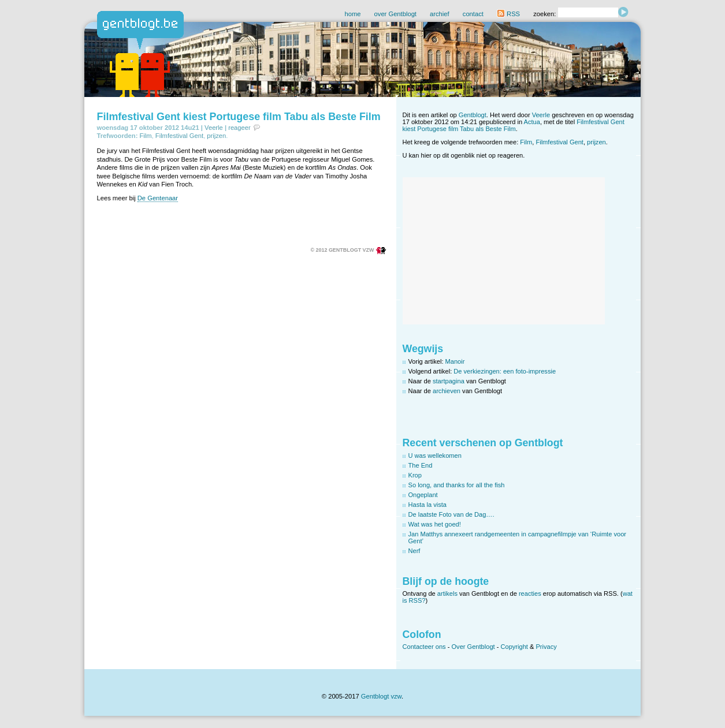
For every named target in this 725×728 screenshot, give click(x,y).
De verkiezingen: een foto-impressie (505, 371)
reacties (530, 593)
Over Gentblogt (473, 647)
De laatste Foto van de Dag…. (451, 514)
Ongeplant (423, 495)
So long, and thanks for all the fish (457, 485)
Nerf (414, 551)
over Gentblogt (395, 14)
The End (421, 465)
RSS (508, 14)
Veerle (214, 128)
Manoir (455, 361)
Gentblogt (473, 115)
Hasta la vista (428, 505)
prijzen (216, 136)
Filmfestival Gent (179, 136)
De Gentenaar (158, 198)
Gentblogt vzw (381, 696)
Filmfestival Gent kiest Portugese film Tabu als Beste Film (239, 117)
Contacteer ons (424, 647)
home (352, 14)
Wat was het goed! (435, 524)
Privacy (546, 647)
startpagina (449, 381)
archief (440, 14)
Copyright (514, 647)
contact (473, 14)
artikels (447, 593)
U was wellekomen (435, 456)
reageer (239, 128)
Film (145, 136)
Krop (415, 475)
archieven (447, 391)
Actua (532, 122)
